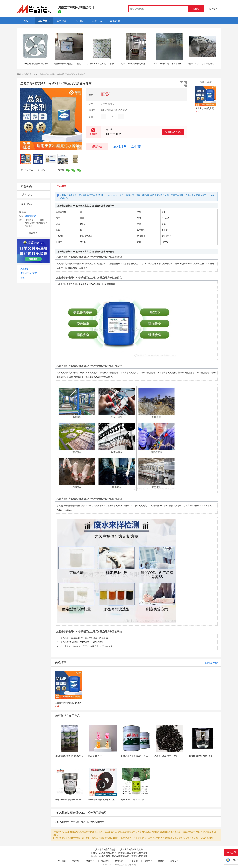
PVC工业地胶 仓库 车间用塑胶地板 (170, 64)
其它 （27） (28, 195)
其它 (36, 74)
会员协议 (134, 861)
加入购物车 (120, 147)
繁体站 (161, 861)
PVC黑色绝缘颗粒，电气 (166, 756)
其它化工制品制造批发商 (132, 849)
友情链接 (175, 861)
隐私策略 (119, 861)
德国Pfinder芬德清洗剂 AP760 (68, 800)
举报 (42, 170)
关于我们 (62, 861)
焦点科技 (123, 865)
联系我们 (76, 861)
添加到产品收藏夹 (29, 273)
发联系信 (97, 146)
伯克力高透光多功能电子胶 (200, 756)
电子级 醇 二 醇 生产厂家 (133, 800)
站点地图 (105, 861)
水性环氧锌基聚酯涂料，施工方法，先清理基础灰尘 (145, 756)
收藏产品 (27, 170)
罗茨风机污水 (62, 822)
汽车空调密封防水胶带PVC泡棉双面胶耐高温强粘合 (112, 800)
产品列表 (27, 74)
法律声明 (148, 861)
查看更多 (33, 233)
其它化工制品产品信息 (105, 849)
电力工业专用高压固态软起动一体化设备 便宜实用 (144, 64)
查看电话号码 (173, 132)
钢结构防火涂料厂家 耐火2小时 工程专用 (73, 756)
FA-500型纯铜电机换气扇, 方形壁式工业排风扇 (41, 64)
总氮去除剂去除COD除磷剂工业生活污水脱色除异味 (123, 853)
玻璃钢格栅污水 (96, 822)
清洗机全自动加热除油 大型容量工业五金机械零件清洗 (79, 64)
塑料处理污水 (78, 822)
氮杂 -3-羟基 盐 (95, 756)
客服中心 (90, 861)
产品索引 (25, 269)
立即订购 (136, 147)
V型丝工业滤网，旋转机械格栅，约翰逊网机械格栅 (211, 64)
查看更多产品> (211, 663)
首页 (19, 74)
